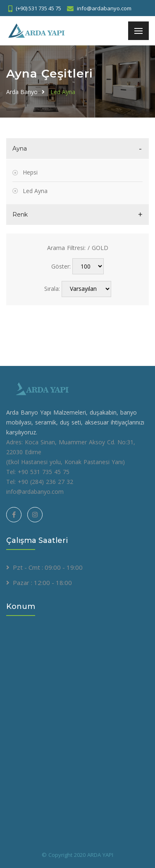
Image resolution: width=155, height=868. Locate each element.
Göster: (61, 266)
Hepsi (30, 172)
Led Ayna (63, 92)
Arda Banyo (22, 92)
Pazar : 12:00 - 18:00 (42, 583)
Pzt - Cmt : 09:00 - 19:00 (48, 567)
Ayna (20, 149)
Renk (20, 215)
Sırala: (52, 289)
